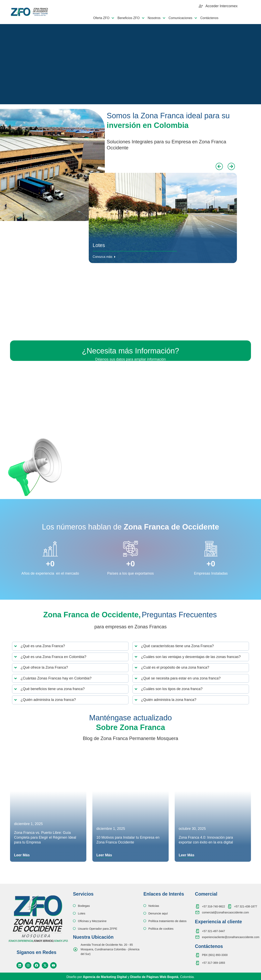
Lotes (99, 245)
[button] (219, 166)
